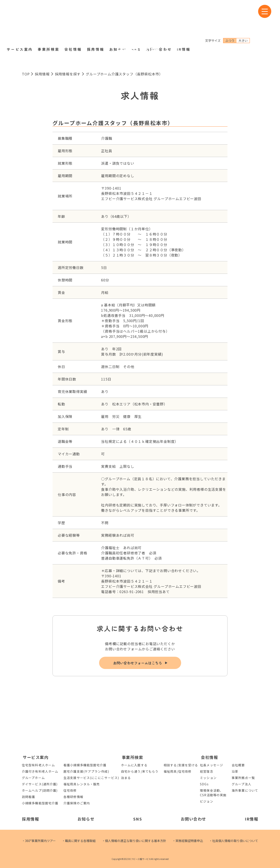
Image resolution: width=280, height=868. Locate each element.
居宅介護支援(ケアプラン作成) (86, 771)
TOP (26, 74)
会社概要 (238, 765)
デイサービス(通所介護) (40, 784)
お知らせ (118, 22)
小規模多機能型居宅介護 (40, 803)
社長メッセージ (212, 765)
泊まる (126, 778)
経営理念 (206, 771)
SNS (136, 22)
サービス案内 (20, 22)
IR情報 (184, 22)
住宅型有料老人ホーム (38, 765)
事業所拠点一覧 (243, 778)
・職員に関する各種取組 (79, 841)
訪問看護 (28, 797)
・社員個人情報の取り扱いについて (234, 841)
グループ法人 (241, 784)
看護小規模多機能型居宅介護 (85, 765)
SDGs (204, 784)
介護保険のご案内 (77, 803)
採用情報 (96, 22)
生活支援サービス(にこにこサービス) (91, 778)
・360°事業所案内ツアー (39, 841)
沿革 (235, 771)
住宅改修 (70, 790)
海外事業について (245, 790)
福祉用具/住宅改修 (178, 771)
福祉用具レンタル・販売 (82, 784)
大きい (243, 13)
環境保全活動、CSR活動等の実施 (213, 793)
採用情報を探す (68, 74)
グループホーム (33, 778)
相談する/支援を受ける (181, 765)
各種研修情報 (73, 797)
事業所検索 (49, 22)
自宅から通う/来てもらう (140, 771)
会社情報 (73, 22)
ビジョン (206, 801)
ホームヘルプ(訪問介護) (40, 790)
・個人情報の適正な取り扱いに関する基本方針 (134, 841)
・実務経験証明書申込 (188, 841)
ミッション (208, 778)
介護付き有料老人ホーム (40, 771)
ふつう (230, 13)
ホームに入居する (134, 765)
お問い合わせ (159, 22)
